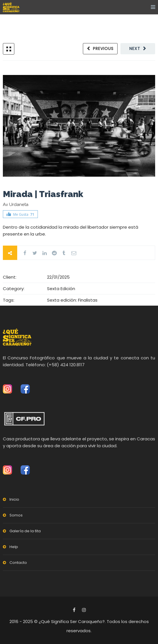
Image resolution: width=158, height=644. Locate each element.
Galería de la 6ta (25, 531)
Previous (103, 49)
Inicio (14, 499)
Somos (16, 515)
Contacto (18, 563)
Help (14, 547)
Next (135, 49)
